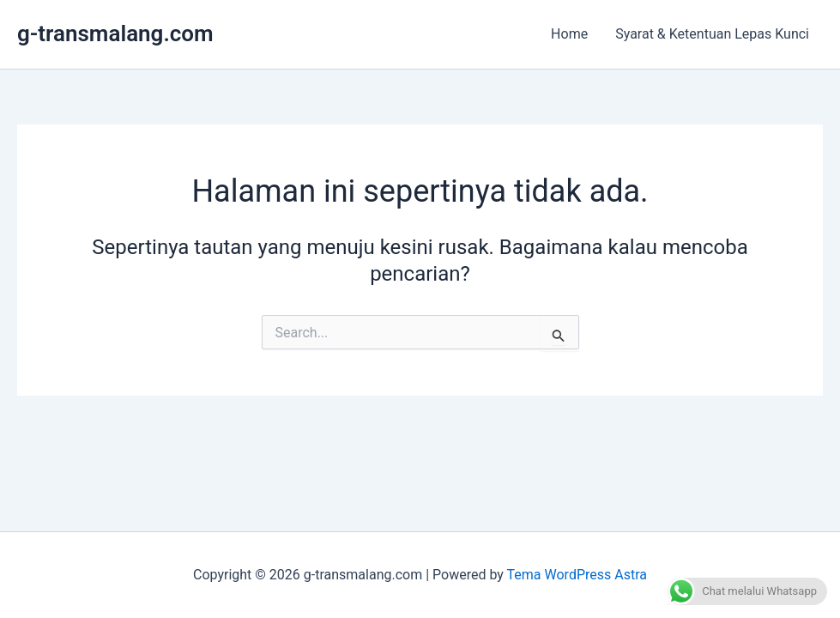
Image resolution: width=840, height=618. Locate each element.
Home (569, 34)
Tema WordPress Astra (577, 575)
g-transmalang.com (115, 33)
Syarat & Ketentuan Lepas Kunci (712, 34)
